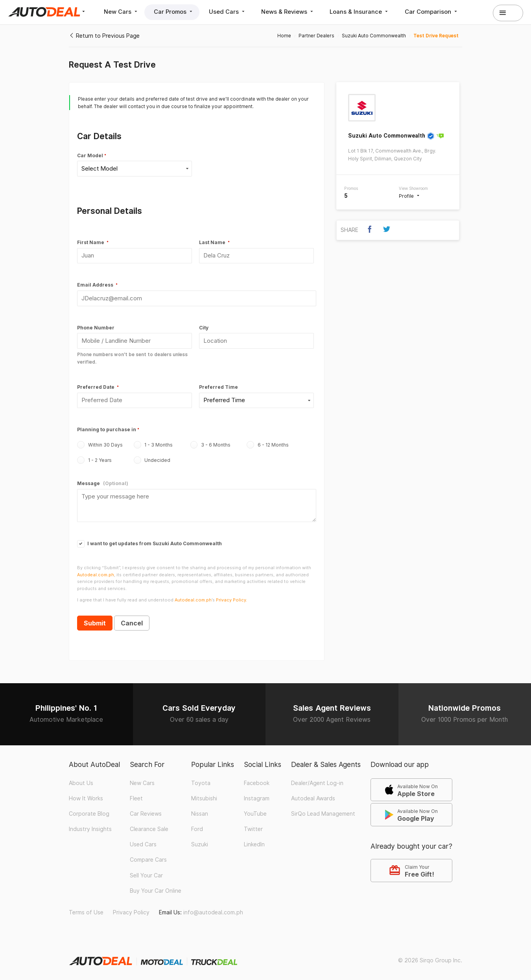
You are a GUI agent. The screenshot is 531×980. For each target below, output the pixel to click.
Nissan (200, 809)
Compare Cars (148, 855)
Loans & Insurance (364, 12)
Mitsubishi (204, 794)
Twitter (253, 825)
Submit (95, 619)
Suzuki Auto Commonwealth (387, 136)
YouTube (255, 809)
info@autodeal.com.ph (213, 908)
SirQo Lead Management (323, 809)
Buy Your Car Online (156, 886)
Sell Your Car (146, 871)
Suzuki (200, 840)
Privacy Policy (131, 908)
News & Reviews (292, 12)
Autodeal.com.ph (96, 570)
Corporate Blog (89, 809)
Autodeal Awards (313, 794)
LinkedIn (254, 840)
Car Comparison (437, 12)
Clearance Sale (149, 825)
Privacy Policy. (231, 595)
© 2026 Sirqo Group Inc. (430, 956)
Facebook (257, 778)
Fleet (136, 794)
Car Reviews (146, 809)
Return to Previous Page (104, 36)
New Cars (122, 12)
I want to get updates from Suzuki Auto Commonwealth (149, 539)
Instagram (257, 794)
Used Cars (230, 12)
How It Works (86, 794)
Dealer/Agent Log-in (317, 778)
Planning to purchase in (107, 427)
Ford (197, 825)
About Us (81, 778)
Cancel (132, 619)
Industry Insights (90, 825)
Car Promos (175, 12)
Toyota (201, 778)
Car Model (90, 155)
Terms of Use (86, 908)
